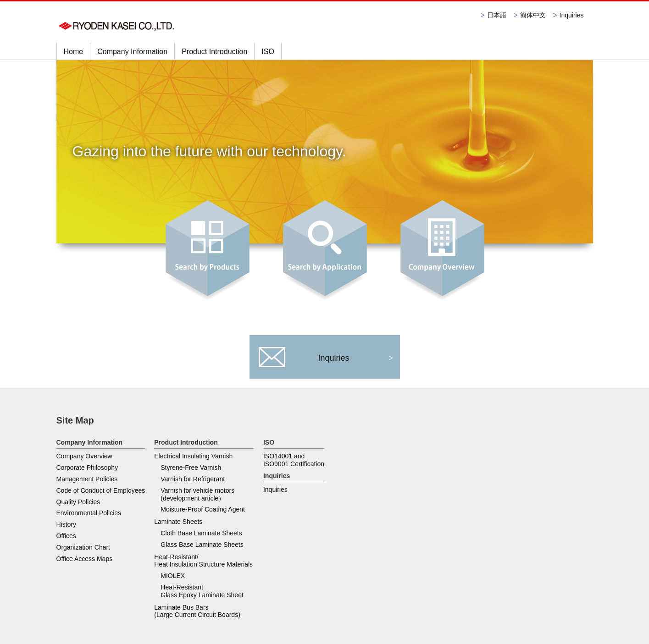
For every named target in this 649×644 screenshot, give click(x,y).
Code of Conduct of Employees (101, 490)
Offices (66, 536)
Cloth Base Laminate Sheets (201, 536)
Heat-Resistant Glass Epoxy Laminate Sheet (311, 494)
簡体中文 (533, 15)
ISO (268, 52)
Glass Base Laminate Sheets (202, 548)
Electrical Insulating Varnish (193, 459)
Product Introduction (214, 52)
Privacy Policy (74, 606)
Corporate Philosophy (87, 468)
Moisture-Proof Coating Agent (203, 512)
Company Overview (84, 456)
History (67, 524)
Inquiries (572, 15)
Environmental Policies (89, 513)
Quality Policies (78, 502)
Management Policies (87, 479)
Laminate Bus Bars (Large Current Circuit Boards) (306, 514)
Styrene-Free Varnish (191, 471)
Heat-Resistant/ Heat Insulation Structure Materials (313, 463)
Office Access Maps (85, 559)
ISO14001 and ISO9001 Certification (402, 463)
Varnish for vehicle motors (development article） (197, 498)
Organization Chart (83, 547)
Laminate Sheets (178, 525)
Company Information (132, 52)
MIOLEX (282, 479)
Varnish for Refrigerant (193, 482)
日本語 (497, 15)
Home (74, 52)
